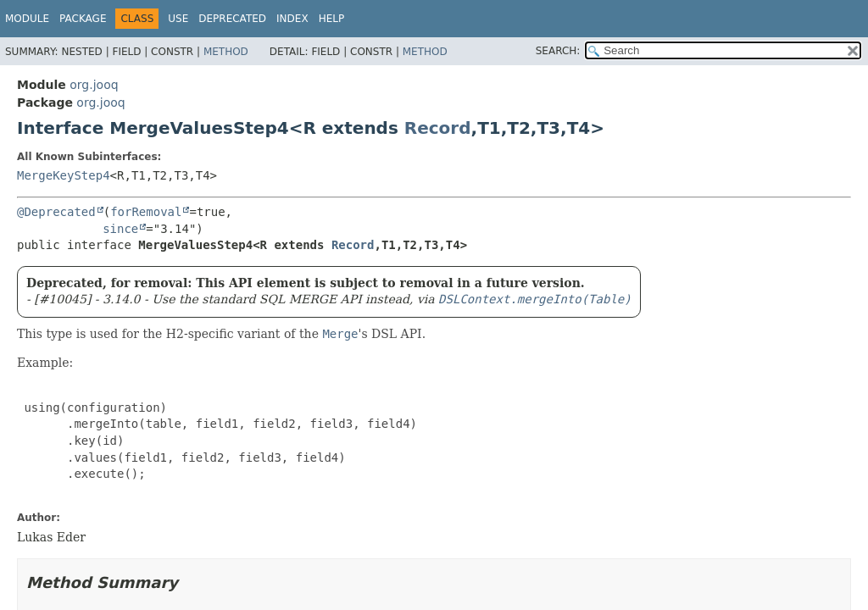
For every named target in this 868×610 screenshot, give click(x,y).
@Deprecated (56, 212)
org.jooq (94, 85)
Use (178, 19)
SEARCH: (558, 51)
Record (438, 128)
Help (332, 19)
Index (292, 19)
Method (226, 52)
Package (83, 19)
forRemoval (146, 212)
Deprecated (232, 19)
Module (27, 19)
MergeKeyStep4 (64, 175)
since (120, 229)
